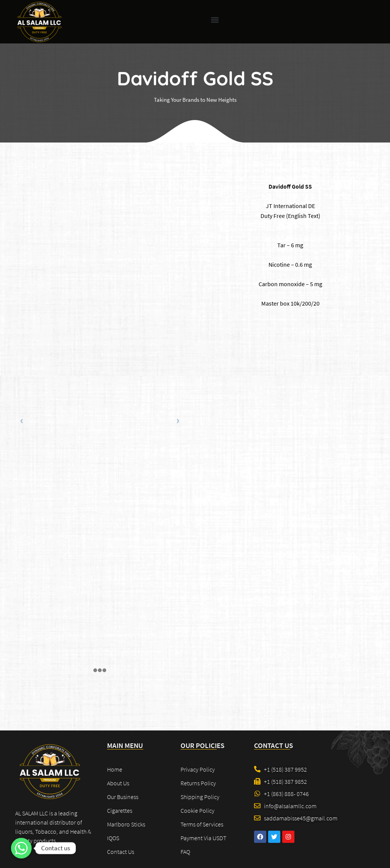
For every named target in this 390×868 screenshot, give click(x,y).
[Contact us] (21, 848)
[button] (215, 20)
